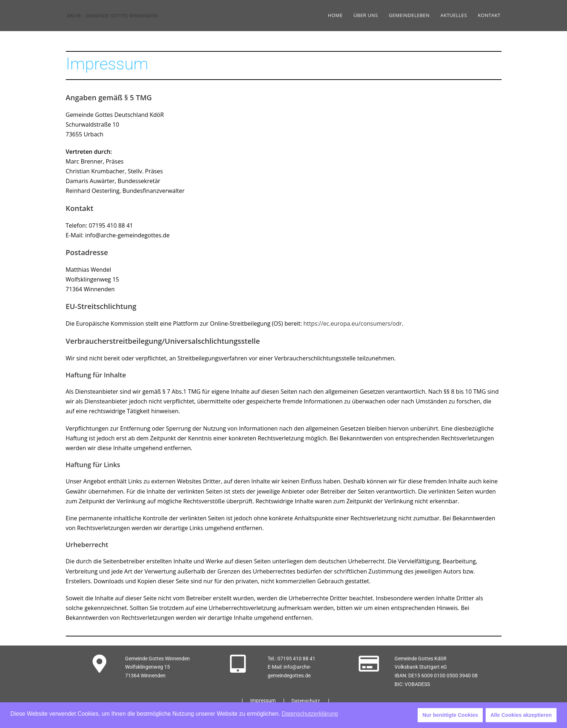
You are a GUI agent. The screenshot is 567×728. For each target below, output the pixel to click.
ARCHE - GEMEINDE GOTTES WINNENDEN (112, 16)
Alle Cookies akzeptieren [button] (521, 715)
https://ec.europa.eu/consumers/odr (353, 323)
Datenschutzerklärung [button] (310, 714)
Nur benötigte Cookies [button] (450, 715)
